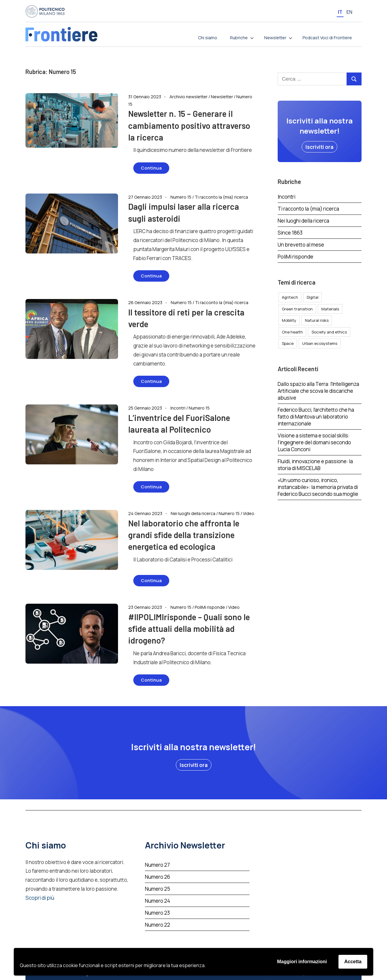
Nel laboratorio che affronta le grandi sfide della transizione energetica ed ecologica (184, 535)
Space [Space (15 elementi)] (288, 343)
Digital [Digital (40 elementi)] (313, 297)
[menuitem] (340, 12)
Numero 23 (157, 913)
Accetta (353, 962)
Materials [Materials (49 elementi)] (330, 309)
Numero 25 (158, 889)
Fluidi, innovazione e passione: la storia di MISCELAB (315, 465)
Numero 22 (158, 925)
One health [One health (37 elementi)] (292, 332)
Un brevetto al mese (301, 245)
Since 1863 (290, 233)
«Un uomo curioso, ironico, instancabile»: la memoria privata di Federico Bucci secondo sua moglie (318, 487)
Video (249, 513)
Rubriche (242, 38)
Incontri (178, 408)
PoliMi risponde (210, 607)
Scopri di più (40, 898)
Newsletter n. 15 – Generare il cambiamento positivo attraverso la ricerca (189, 125)
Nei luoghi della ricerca (193, 513)
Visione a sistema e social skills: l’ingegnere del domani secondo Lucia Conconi (314, 442)
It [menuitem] (340, 12)
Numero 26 (158, 877)
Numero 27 (157, 865)
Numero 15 (181, 197)
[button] (319, 147)
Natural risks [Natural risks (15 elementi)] (317, 320)
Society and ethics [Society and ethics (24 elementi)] (329, 332)
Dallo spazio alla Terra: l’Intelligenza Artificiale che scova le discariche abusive (318, 391)
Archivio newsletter (189, 97)
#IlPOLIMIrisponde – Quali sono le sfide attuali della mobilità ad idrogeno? (189, 629)
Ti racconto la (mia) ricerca (221, 197)
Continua (151, 168)
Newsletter (278, 38)
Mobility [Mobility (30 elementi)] (289, 320)
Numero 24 (158, 901)
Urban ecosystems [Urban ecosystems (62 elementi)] (320, 343)
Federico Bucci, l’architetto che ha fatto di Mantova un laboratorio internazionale (316, 417)
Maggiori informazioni (302, 962)
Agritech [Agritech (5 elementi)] (290, 297)
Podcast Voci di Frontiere (327, 38)
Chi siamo (208, 38)
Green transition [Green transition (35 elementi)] (297, 309)
